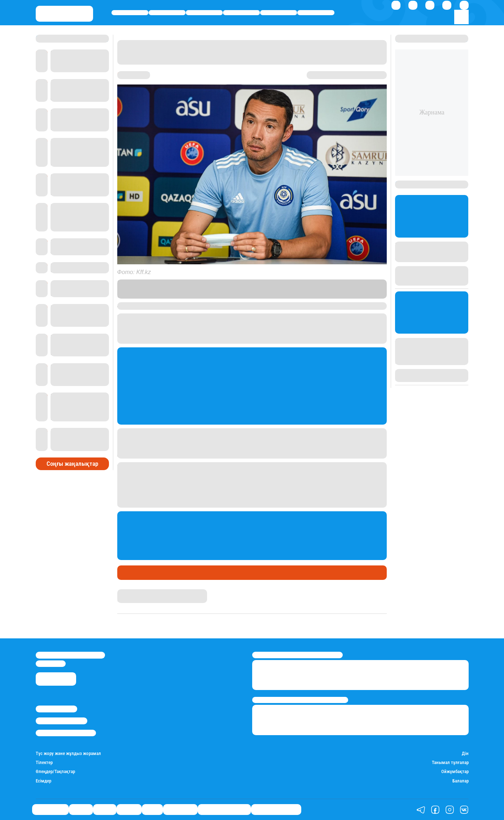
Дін (465, 753)
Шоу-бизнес (316, 13)
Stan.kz (278, 289)
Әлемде (242, 13)
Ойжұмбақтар (455, 771)
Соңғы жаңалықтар (72, 464)
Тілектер (44, 762)
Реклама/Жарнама (62, 721)
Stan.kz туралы (56, 709)
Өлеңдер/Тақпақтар (55, 771)
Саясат (204, 13)
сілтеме (195, 295)
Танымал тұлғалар (450, 762)
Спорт (279, 13)
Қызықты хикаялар (224, 810)
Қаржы (167, 13)
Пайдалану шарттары (66, 733)
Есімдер (43, 781)
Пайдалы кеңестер (276, 810)
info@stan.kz (51, 664)
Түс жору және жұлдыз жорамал (68, 753)
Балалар (461, 781)
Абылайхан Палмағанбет (145, 592)
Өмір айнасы (130, 13)
